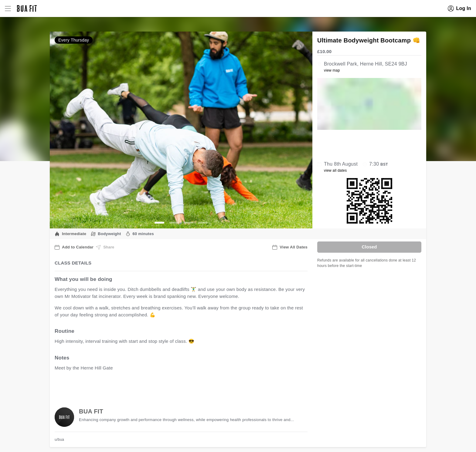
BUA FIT (91, 411)
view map (332, 70)
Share (105, 247)
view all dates (335, 170)
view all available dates (178, 387)
